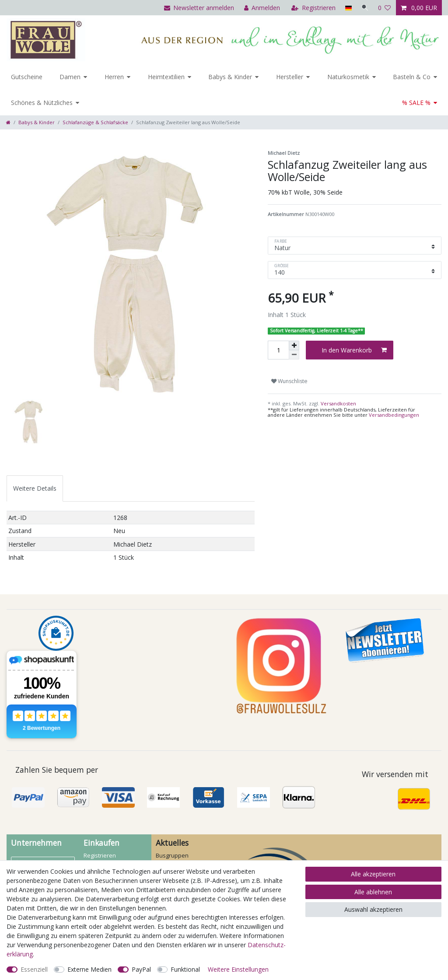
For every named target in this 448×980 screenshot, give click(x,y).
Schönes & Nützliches (42, 103)
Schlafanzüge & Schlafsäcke (95, 122)
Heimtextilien (166, 77)
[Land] (347, 8)
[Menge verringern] (294, 355)
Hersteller (290, 77)
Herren (114, 77)
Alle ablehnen (373, 892)
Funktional (185, 969)
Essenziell (34, 969)
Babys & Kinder (230, 77)
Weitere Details (35, 488)
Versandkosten (338, 403)
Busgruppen (172, 855)
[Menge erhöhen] (294, 345)
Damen (70, 77)
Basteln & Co (412, 77)
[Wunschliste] (385, 8)
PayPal (141, 969)
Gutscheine (27, 77)
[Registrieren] (313, 8)
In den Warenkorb (354, 350)
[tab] (35, 488)
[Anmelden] (261, 8)
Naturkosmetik (348, 77)
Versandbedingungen (394, 415)
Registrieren (100, 855)
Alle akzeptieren (373, 874)
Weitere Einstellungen (238, 969)
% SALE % (416, 103)
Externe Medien (89, 969)
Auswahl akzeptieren (373, 909)
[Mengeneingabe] (278, 350)
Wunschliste (289, 381)
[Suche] (364, 8)
